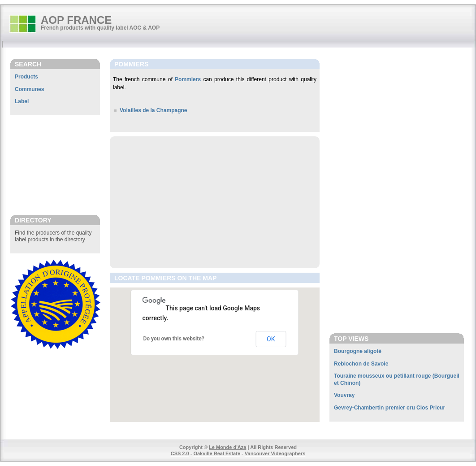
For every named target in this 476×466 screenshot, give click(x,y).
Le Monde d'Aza (227, 447)
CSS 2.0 (180, 453)
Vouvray (344, 395)
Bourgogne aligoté (358, 351)
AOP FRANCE (76, 20)
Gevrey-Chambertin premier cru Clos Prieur (389, 408)
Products (26, 77)
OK (271, 339)
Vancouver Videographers (275, 453)
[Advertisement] (55, 165)
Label (22, 101)
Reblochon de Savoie (361, 364)
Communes (29, 89)
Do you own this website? (174, 339)
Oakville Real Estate (217, 453)
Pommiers (188, 79)
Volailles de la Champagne (154, 110)
